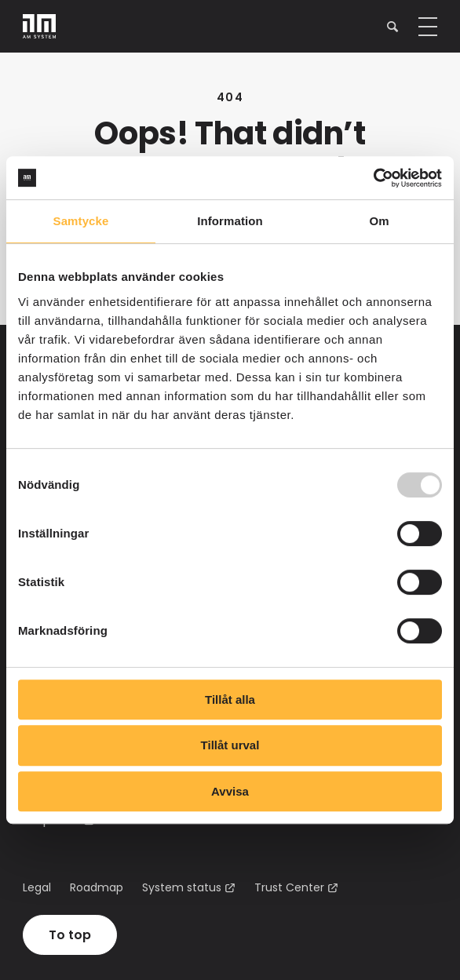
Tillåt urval (230, 745)
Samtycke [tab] (81, 221)
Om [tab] (379, 221)
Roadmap (97, 887)
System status (182, 887)
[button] (392, 26)
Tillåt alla (230, 699)
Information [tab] (230, 221)
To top (70, 935)
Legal (37, 887)
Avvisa (230, 791)
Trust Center (289, 887)
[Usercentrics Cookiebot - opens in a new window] (373, 178)
